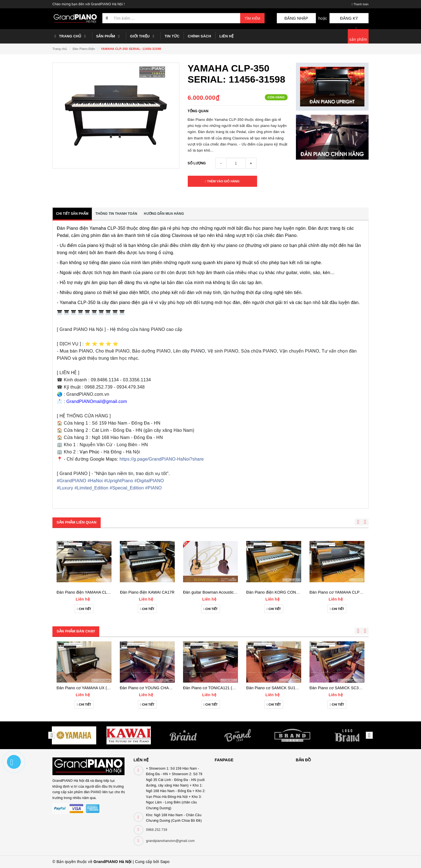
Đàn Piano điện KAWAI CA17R (147, 592)
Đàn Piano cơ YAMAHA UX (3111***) (89, 688)
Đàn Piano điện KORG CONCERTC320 (281, 592)
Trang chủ (70, 36)
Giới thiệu (143, 36)
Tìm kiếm (252, 18)
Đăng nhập (313, 18)
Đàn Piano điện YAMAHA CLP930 (86, 592)
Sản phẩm (109, 36)
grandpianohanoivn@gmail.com (170, 841)
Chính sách (199, 36)
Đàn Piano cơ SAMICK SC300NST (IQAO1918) (351, 688)
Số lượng (197, 163)
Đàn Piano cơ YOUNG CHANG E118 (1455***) (161, 688)
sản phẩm (358, 39)
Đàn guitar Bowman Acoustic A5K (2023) (219, 592)
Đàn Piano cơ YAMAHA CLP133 (338, 592)
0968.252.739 (157, 830)
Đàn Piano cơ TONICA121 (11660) (214, 688)
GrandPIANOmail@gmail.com (97, 401)
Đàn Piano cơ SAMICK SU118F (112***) (282, 688)
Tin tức (172, 36)
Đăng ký (355, 18)
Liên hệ (226, 36)
